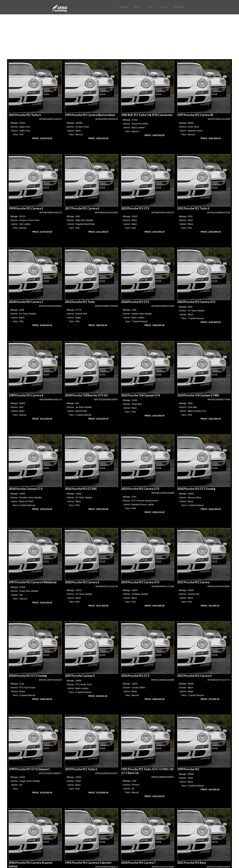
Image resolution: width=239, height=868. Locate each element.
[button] (180, 7)
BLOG (150, 7)
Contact (163, 7)
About (137, 7)
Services (123, 7)
